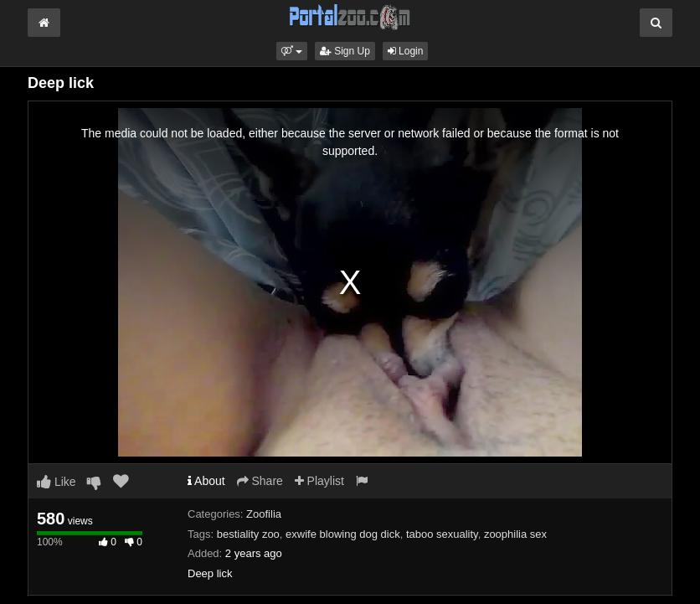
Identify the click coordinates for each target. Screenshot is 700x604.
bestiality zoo (248, 534)
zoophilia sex (515, 534)
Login (406, 51)
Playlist (319, 481)
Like (57, 482)
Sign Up (345, 51)
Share (260, 481)
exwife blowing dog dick (343, 534)
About (206, 481)
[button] (292, 51)
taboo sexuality (442, 534)
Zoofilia (264, 514)
